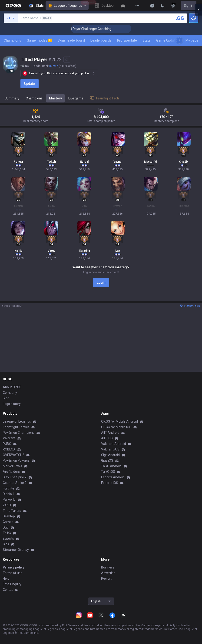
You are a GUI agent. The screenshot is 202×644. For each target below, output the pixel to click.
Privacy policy (14, 567)
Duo (6, 527)
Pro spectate (127, 40)
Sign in (189, 6)
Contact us (11, 590)
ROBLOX (9, 449)
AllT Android (110, 433)
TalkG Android (111, 466)
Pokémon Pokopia (16, 460)
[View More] (137, 6)
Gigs (6, 544)
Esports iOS (110, 483)
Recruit (106, 578)
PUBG (7, 444)
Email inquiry (12, 584)
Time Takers (12, 511)
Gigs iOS (107, 460)
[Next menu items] (179, 40)
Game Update (167, 40)
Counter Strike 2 (15, 483)
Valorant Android (114, 444)
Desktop (9, 516)
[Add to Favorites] (67, 59)
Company (10, 393)
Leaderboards (101, 40)
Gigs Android (110, 455)
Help (6, 578)
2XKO (7, 505)
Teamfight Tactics (16, 427)
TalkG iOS (108, 472)
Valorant (9, 438)
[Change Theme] (162, 6)
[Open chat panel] (199, 84)
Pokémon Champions (19, 433)
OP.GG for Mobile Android (119, 421)
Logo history (12, 404)
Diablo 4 (9, 494)
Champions (12, 40)
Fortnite (8, 488)
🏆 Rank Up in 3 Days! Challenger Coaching (94, 29)
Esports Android (113, 477)
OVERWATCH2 (13, 455)
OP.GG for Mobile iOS (116, 427)
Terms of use (13, 573)
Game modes (39, 40)
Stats (147, 40)
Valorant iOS (110, 449)
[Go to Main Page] (13, 6)
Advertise (108, 573)
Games (8, 522)
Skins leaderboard (71, 40)
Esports (8, 539)
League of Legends (67, 6)
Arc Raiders (11, 472)
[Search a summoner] (180, 18)
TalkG (7, 533)
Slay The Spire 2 (15, 477)
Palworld (9, 499)
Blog (6, 398)
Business (108, 567)
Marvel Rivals (12, 466)
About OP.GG (12, 387)
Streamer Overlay (16, 550)
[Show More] (152, 6)
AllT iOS (107, 438)
